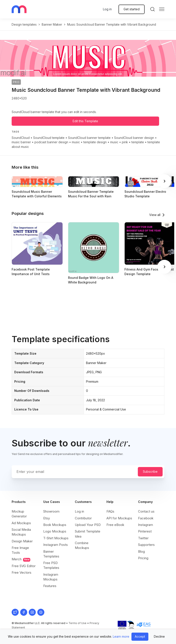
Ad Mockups (21, 523)
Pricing (143, 558)
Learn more (121, 636)
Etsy (47, 518)
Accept (140, 636)
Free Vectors (22, 572)
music (76, 142)
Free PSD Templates (51, 565)
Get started (132, 9)
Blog (141, 551)
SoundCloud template (49, 138)
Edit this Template (85, 121)
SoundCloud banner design (134, 138)
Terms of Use (77, 623)
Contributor (83, 518)
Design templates (24, 24)
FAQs (110, 511)
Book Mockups (55, 525)
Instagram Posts (56, 545)
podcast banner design (51, 142)
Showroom (51, 511)
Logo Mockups (55, 531)
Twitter (143, 538)
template (138, 142)
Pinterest (145, 531)
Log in (107, 9)
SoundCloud (21, 138)
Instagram (145, 525)
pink (125, 142)
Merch (21, 559)
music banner (21, 142)
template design (95, 142)
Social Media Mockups (21, 532)
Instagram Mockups (51, 577)
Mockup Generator (19, 514)
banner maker (52, 24)
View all (155, 215)
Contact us (146, 511)
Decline (159, 636)
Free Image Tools (20, 550)
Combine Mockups (82, 545)
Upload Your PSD (88, 525)
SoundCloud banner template (89, 138)
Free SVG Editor (24, 566)
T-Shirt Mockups (56, 538)
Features (50, 586)
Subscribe (150, 471)
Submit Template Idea (88, 534)
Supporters (146, 545)
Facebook (146, 518)
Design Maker (22, 541)
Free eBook (115, 525)
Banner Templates (51, 554)
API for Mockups (119, 518)
